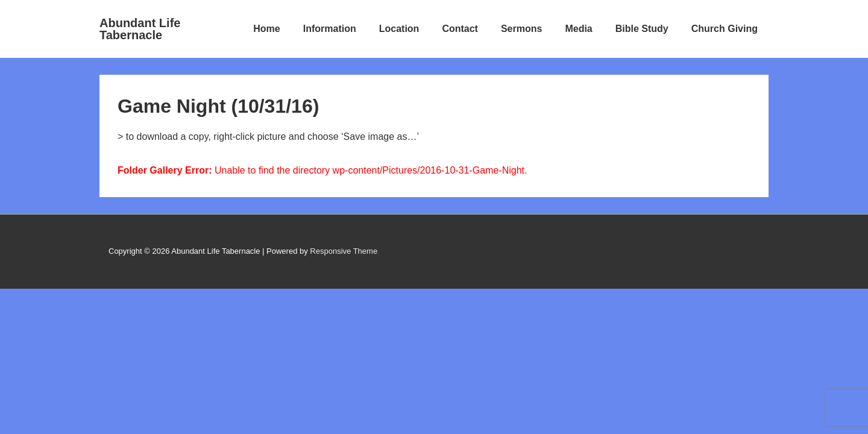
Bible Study (642, 29)
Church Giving (725, 29)
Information (330, 29)
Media (578, 29)
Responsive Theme (344, 251)
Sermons (521, 29)
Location (399, 29)
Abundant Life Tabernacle (140, 29)
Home (266, 29)
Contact (460, 29)
